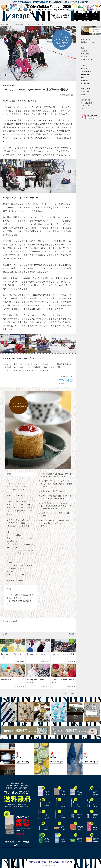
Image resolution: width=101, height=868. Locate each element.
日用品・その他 (87, 60)
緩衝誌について (87, 92)
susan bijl (84, 80)
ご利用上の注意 (54, 862)
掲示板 (83, 95)
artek (83, 77)
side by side (85, 83)
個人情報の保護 (67, 862)
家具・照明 (85, 54)
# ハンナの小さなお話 (10, 621)
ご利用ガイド (86, 100)
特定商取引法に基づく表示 (37, 862)
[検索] (83, 109)
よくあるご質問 (87, 103)
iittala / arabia (86, 71)
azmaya (84, 68)
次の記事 (5, 634)
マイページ (85, 106)
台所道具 (84, 51)
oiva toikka (85, 74)
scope (83, 65)
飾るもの (84, 57)
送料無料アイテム (87, 42)
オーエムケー (86, 89)
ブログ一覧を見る (70, 693)
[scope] (20, 16)
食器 (82, 47)
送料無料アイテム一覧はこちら (17, 843)
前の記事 (72, 634)
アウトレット (86, 39)
